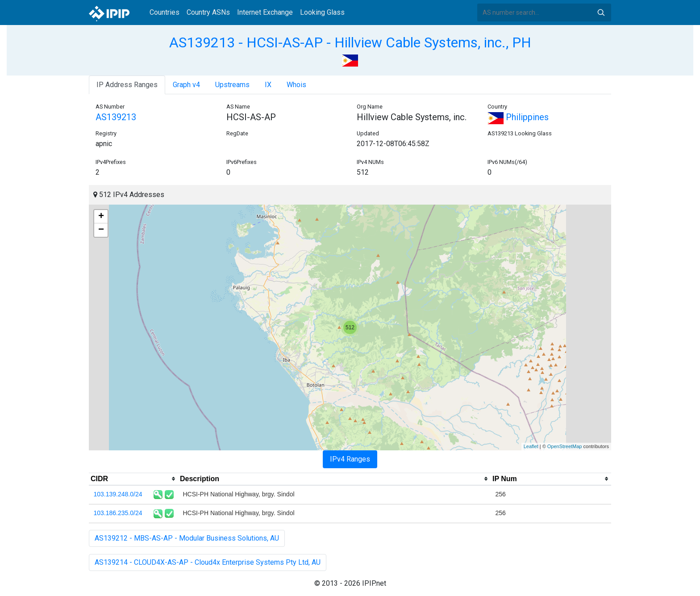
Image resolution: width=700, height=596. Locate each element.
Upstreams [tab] (232, 85)
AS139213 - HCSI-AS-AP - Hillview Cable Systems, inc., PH (350, 42)
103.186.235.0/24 (118, 513)
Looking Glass (322, 12)
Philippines (518, 117)
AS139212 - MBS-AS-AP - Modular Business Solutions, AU (187, 538)
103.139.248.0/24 (118, 494)
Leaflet (531, 446)
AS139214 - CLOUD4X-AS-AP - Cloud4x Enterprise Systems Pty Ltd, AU (208, 562)
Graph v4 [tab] (186, 85)
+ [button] (101, 217)
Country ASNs (208, 12)
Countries (165, 12)
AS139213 (116, 117)
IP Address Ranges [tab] (127, 85)
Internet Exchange (265, 12)
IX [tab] (268, 85)
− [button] (101, 230)
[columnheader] (133, 479)
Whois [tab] (296, 85)
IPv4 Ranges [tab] (350, 459)
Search (601, 13)
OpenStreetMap (565, 446)
